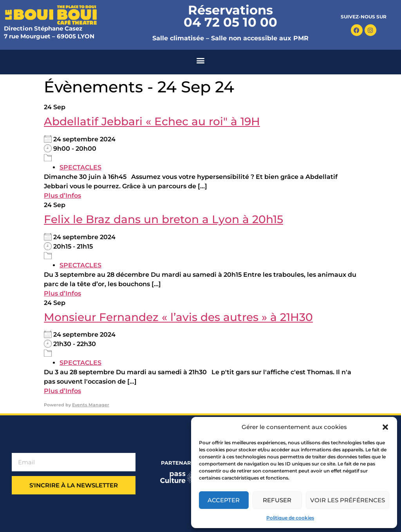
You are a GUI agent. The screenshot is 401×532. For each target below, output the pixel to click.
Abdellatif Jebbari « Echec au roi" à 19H (152, 121)
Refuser (277, 500)
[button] (385, 427)
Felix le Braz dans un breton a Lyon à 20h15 (163, 219)
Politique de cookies (290, 518)
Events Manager (91, 405)
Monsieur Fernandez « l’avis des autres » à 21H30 (178, 317)
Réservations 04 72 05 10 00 (230, 16)
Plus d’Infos (62, 196)
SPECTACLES (80, 167)
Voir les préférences (348, 500)
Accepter (224, 500)
